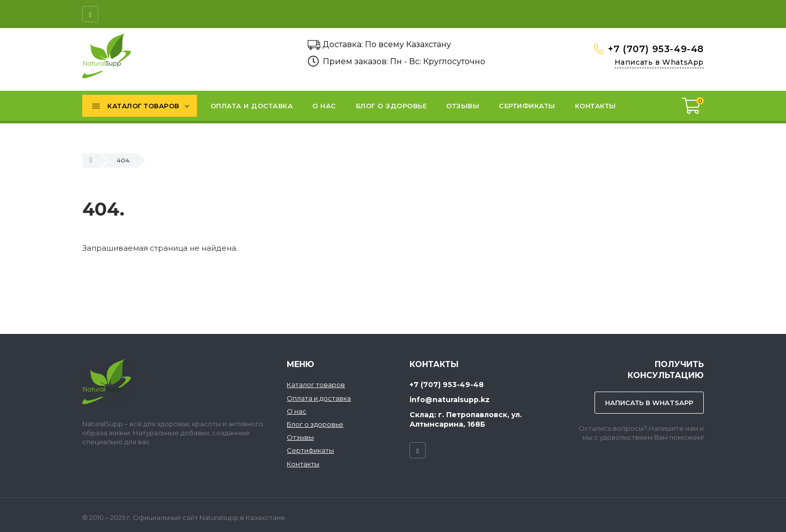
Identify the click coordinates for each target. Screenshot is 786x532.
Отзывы (300, 437)
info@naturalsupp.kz (450, 400)
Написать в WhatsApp (659, 62)
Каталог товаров (316, 385)
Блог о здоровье (315, 424)
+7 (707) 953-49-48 (656, 49)
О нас (297, 411)
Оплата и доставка (319, 398)
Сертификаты (310, 450)
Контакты (303, 464)
